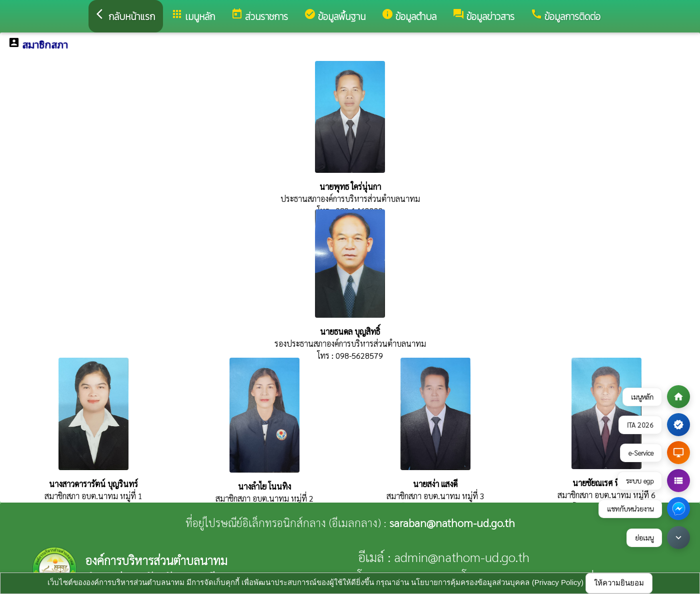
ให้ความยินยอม (619, 583)
